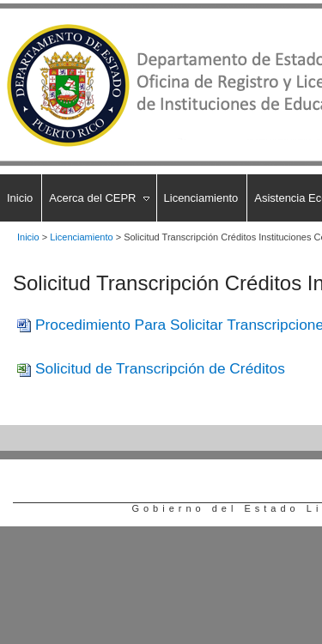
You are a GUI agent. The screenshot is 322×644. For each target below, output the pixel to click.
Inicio (20, 198)
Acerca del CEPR (92, 198)
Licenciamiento (201, 198)
